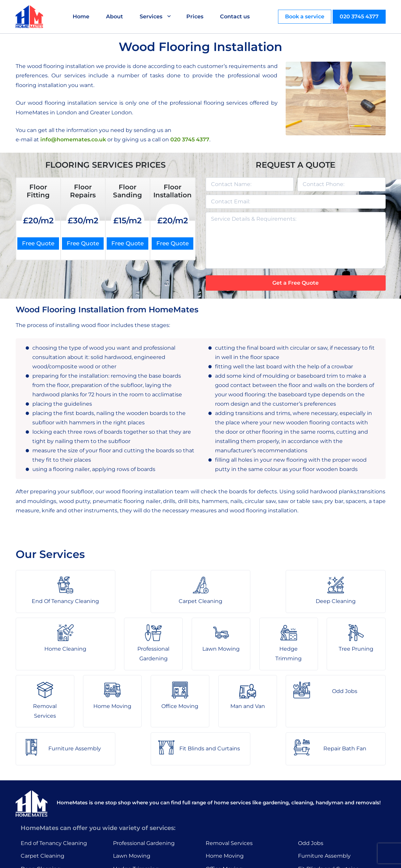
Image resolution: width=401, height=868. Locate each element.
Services (152, 16)
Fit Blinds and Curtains (328, 814)
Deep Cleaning (41, 814)
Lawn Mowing (132, 801)
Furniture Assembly (324, 801)
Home (82, 16)
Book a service (305, 16)
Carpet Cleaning (42, 801)
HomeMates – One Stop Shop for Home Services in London (248, 858)
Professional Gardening (144, 788)
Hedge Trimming (136, 814)
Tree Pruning (130, 827)
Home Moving (225, 801)
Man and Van (223, 827)
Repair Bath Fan (319, 827)
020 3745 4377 (359, 16)
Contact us (235, 16)
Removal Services (229, 788)
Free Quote (38, 243)
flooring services (226, 103)
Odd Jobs (311, 788)
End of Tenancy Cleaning (54, 788)
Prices (195, 16)
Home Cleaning (42, 827)
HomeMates (32, 112)
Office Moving (224, 814)
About (115, 16)
